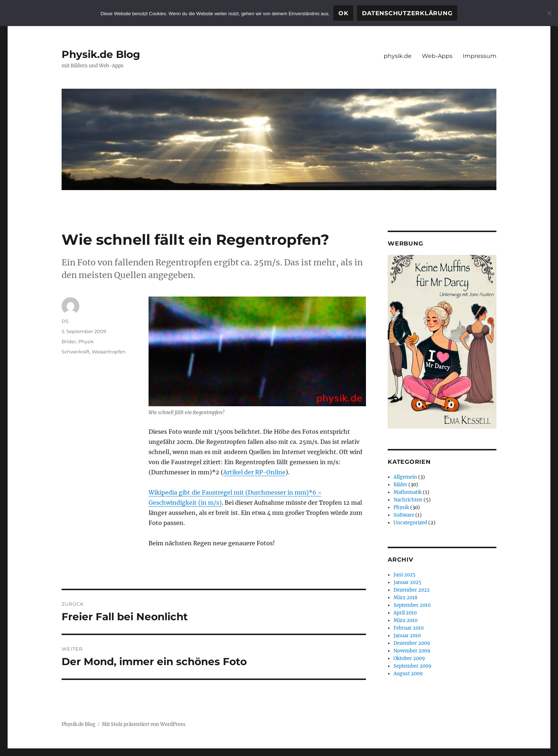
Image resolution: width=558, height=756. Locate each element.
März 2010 (405, 620)
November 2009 (412, 651)
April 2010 (405, 613)
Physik (86, 341)
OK (343, 13)
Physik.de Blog (101, 54)
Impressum (480, 56)
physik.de (398, 56)
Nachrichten (408, 500)
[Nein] (549, 13)
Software (404, 515)
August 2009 (408, 674)
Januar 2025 (407, 582)
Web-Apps (437, 56)
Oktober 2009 (409, 658)
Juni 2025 (405, 575)
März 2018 (405, 598)
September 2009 (413, 666)
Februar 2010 (409, 628)
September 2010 (412, 605)
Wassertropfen (109, 352)
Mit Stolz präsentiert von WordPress (144, 724)
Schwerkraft (76, 352)
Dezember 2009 (412, 643)
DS (65, 321)
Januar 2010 (407, 636)
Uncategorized (410, 523)
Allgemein (405, 477)
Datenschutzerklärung (407, 13)
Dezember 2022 (412, 590)
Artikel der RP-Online (254, 472)
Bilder (69, 341)
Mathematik (408, 492)
